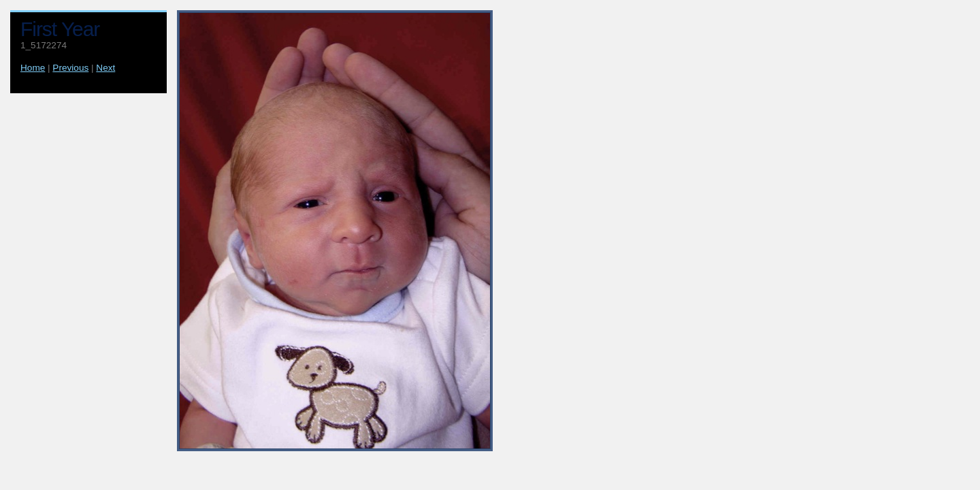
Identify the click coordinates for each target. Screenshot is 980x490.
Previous (70, 68)
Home (33, 68)
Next (105, 68)
